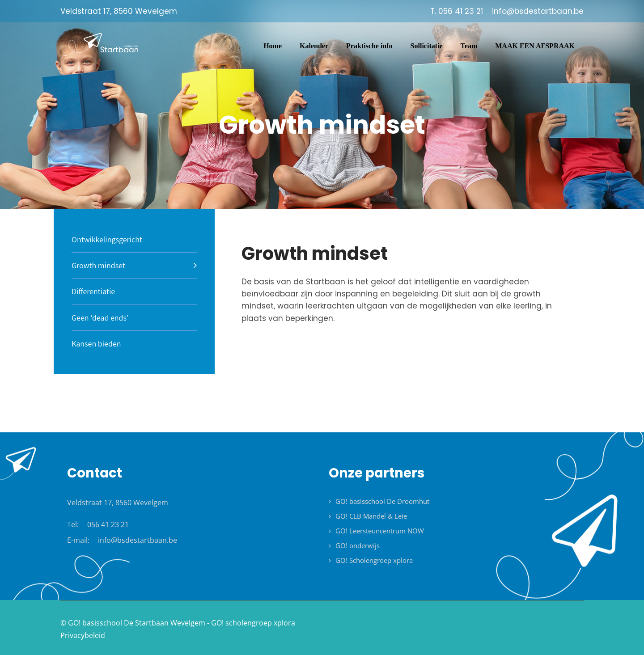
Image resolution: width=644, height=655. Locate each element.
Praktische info (369, 46)
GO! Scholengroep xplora (374, 560)
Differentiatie (93, 291)
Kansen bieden (96, 344)
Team (469, 46)
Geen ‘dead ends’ (100, 318)
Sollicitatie (427, 46)
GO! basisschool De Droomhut (382, 501)
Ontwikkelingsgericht (107, 239)
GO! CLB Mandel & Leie (371, 516)
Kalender (314, 46)
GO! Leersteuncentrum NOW (380, 531)
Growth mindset (98, 265)
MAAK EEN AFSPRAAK (535, 46)
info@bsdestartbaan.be (138, 540)
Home (273, 46)
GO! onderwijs (358, 545)
